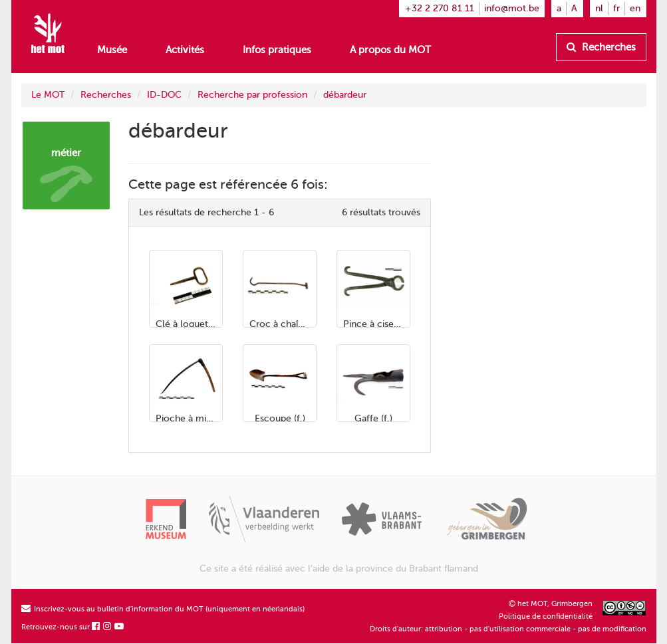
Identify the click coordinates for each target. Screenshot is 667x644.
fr (616, 8)
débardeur (345, 95)
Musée (112, 50)
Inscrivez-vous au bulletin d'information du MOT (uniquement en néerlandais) (163, 609)
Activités (185, 50)
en (635, 8)
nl (599, 8)
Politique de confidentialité (546, 616)
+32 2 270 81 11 (440, 8)
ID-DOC (164, 95)
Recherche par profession (252, 95)
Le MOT (48, 95)
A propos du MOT (390, 50)
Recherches (601, 47)
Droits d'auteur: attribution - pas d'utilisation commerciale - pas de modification (508, 629)
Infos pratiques (277, 50)
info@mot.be (512, 8)
